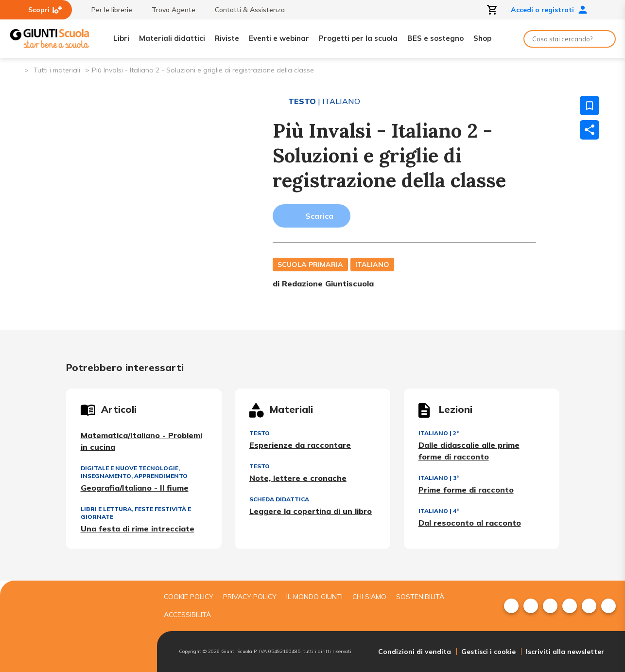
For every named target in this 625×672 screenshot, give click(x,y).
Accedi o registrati (549, 10)
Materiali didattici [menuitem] (172, 38)
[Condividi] (590, 130)
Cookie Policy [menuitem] (189, 597)
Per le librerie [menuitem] (107, 10)
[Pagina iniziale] (16, 69)
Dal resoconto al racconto (470, 523)
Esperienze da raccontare (300, 445)
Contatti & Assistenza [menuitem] (245, 10)
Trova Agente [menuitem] (169, 10)
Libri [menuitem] (121, 38)
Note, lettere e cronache (298, 478)
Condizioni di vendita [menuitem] (415, 652)
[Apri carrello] (492, 10)
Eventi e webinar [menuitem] (279, 38)
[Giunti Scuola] (50, 39)
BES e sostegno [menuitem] (435, 38)
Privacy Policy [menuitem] (250, 597)
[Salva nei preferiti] (590, 106)
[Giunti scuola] (77, 627)
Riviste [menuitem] (227, 38)
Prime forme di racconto (466, 490)
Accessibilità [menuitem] (187, 615)
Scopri (45, 10)
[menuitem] (511, 606)
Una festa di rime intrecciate (138, 529)
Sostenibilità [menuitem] (420, 597)
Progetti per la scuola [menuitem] (358, 38)
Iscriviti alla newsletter (565, 652)
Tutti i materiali (57, 70)
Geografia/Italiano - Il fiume (135, 488)
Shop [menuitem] (482, 38)
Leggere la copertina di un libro (311, 511)
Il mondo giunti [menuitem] (314, 597)
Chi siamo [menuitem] (369, 597)
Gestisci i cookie (488, 652)
